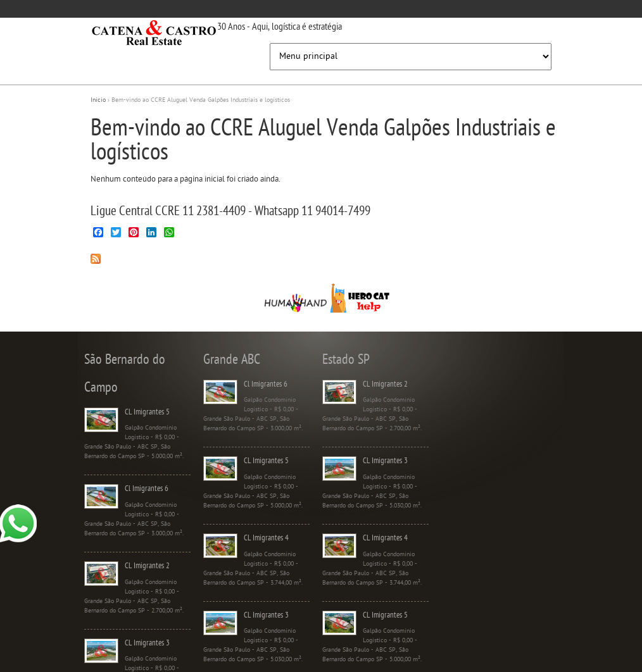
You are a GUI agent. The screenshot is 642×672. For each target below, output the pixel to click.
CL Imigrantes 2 (147, 566)
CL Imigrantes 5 (147, 412)
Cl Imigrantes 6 (147, 489)
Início (98, 100)
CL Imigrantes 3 (147, 643)
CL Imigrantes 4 (266, 538)
